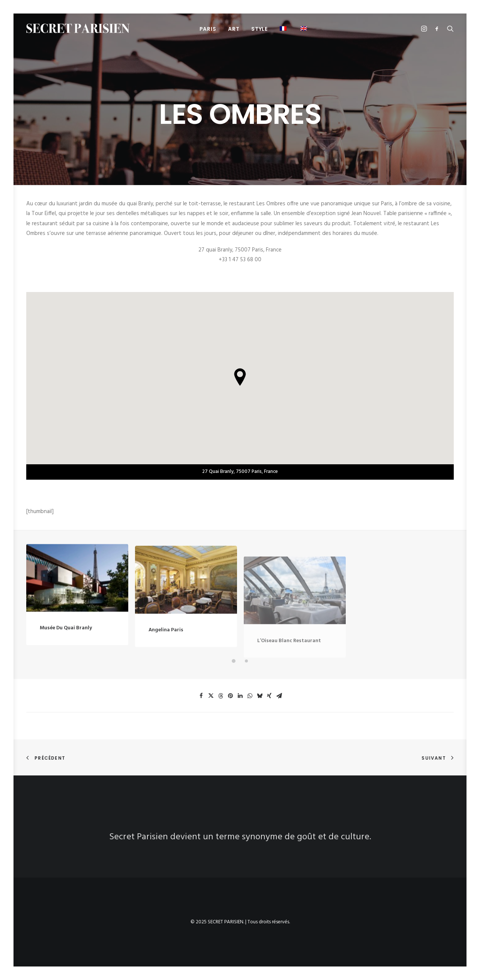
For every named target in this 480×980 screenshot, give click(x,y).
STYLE (259, 29)
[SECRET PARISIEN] (78, 28)
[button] (284, 28)
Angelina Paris (166, 655)
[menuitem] (208, 29)
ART (234, 29)
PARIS (208, 29)
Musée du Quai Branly (66, 637)
